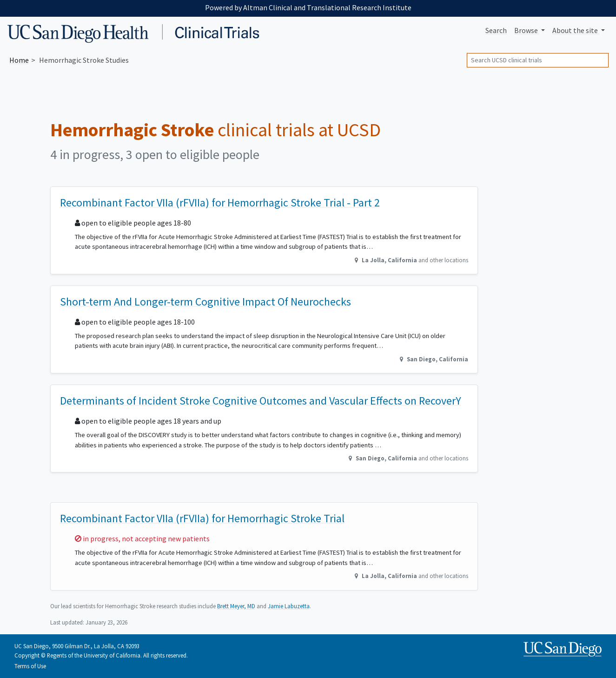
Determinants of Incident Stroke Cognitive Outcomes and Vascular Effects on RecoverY (261, 401)
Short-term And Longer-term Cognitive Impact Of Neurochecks (205, 302)
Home (19, 60)
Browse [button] (527, 30)
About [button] (576, 30)
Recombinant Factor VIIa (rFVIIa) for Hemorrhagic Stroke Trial (202, 518)
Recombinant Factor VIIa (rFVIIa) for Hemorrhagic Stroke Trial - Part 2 (220, 203)
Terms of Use (30, 666)
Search (496, 30)
